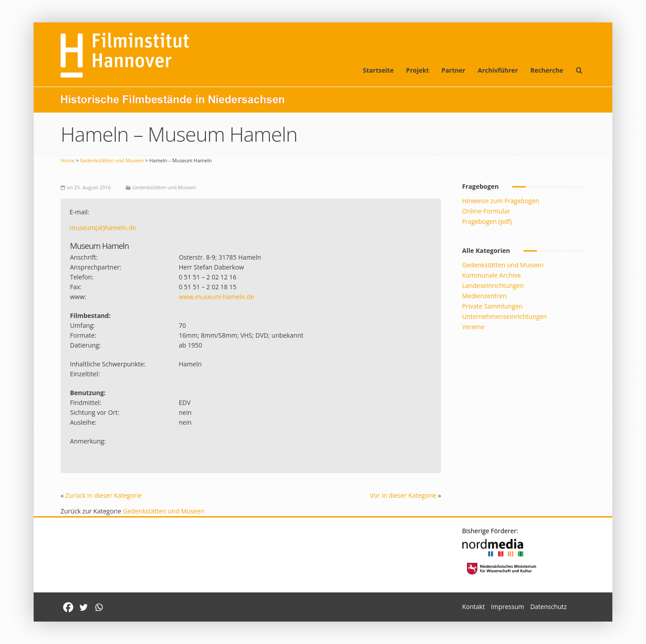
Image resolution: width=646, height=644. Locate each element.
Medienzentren (484, 296)
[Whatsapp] (99, 607)
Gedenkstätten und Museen (112, 160)
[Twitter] (83, 607)
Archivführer (498, 70)
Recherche (547, 70)
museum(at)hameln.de (103, 228)
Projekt (417, 70)
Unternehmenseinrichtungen (504, 316)
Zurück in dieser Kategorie (104, 495)
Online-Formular (486, 211)
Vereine (473, 327)
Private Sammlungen (492, 306)
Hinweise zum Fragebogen (501, 201)
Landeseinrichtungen (493, 285)
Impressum (507, 607)
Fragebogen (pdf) (487, 221)
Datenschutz (548, 607)
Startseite (378, 70)
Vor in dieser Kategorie (403, 495)
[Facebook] (68, 607)
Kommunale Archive (491, 275)
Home (68, 160)
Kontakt (474, 607)
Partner (454, 70)
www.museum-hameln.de (216, 297)
